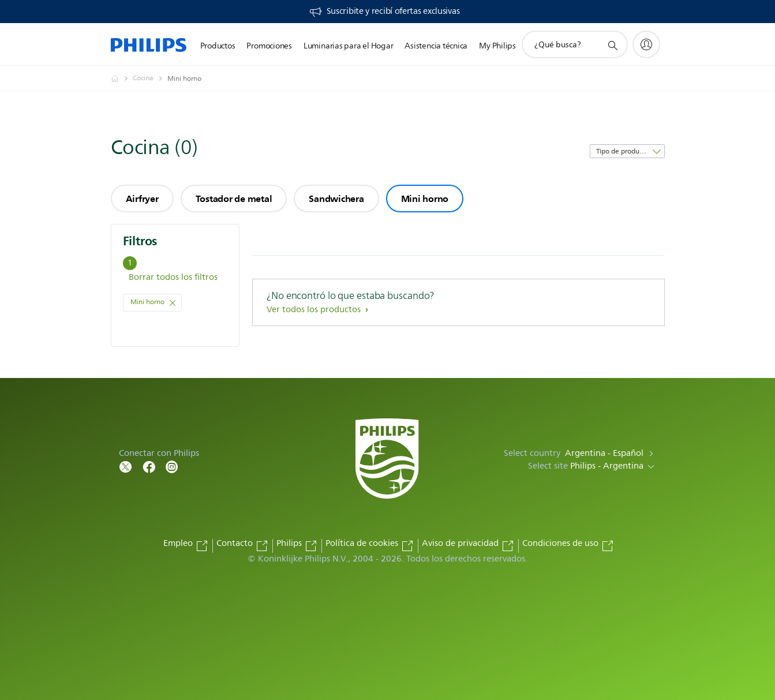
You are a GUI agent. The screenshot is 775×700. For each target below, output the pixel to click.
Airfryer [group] (142, 199)
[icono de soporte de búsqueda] (612, 45)
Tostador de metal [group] (234, 199)
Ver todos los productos (315, 310)
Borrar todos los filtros (173, 277)
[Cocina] (150, 78)
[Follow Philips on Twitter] (126, 466)
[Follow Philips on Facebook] (149, 466)
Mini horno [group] (425, 199)
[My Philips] (646, 44)
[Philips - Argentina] (122, 78)
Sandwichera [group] (336, 199)
